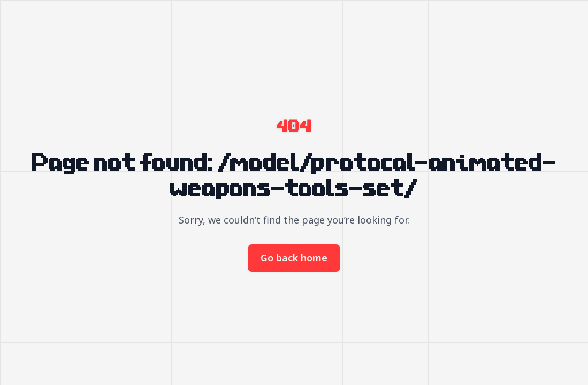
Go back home (294, 258)
